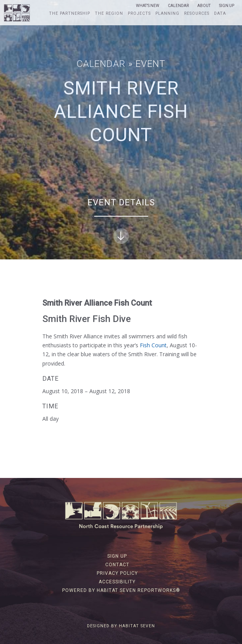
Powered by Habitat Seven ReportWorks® (121, 590)
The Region (109, 14)
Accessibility (117, 582)
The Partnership (70, 14)
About (204, 6)
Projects (139, 14)
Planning (167, 14)
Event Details (121, 221)
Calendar (178, 6)
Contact (117, 565)
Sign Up (227, 6)
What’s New (148, 6)
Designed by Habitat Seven (121, 626)
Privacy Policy (117, 573)
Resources (197, 14)
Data (220, 14)
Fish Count (153, 345)
